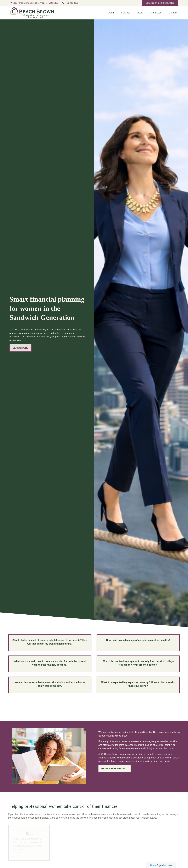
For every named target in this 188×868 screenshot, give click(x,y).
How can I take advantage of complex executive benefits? (138, 640)
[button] (111, 13)
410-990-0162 (70, 3)
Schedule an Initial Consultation (160, 3)
